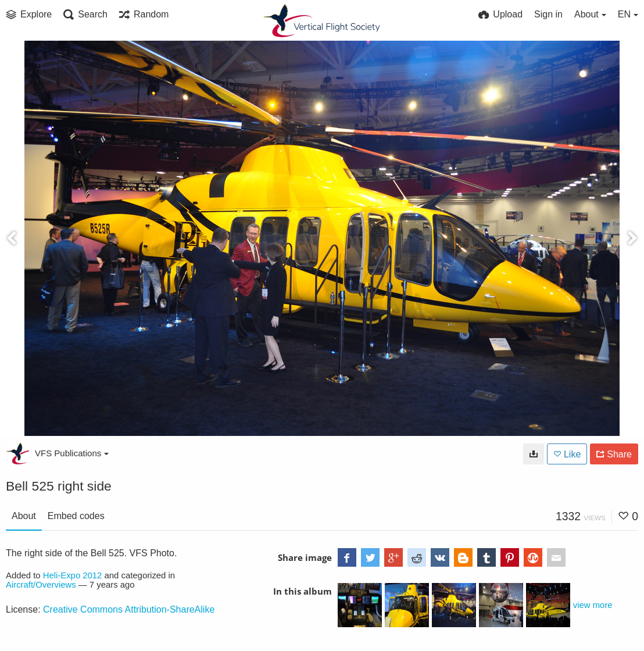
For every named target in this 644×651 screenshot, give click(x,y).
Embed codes (76, 516)
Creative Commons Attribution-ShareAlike (129, 609)
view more (593, 605)
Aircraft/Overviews (41, 585)
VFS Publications (72, 453)
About (24, 516)
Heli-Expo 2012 (73, 575)
